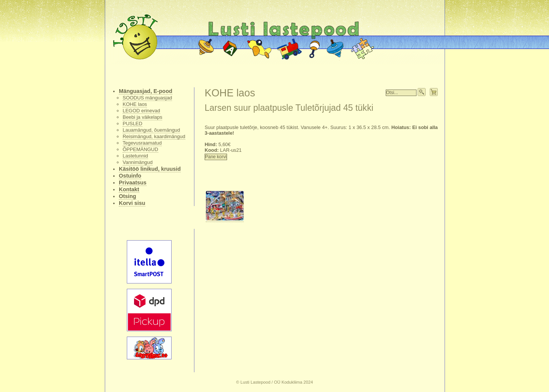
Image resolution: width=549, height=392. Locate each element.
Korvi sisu (132, 203)
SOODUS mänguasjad (147, 98)
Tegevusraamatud (142, 143)
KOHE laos (135, 104)
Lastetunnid (135, 156)
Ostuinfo (130, 176)
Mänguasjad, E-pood (146, 91)
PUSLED (133, 124)
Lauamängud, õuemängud (151, 130)
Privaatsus (133, 183)
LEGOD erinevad (141, 111)
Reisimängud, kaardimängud (154, 136)
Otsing (128, 196)
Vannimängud (138, 162)
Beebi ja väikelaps (142, 117)
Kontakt (129, 189)
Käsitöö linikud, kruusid (150, 169)
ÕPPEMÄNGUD (140, 149)
